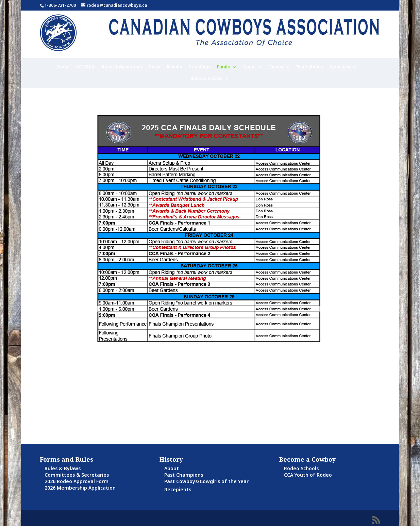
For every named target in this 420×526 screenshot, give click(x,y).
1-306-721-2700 (60, 5)
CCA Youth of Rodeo (308, 475)
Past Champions (184, 475)
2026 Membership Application (80, 488)
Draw (154, 67)
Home (63, 67)
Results (174, 67)
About (250, 67)
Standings (200, 67)
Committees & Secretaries (77, 475)
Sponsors (340, 67)
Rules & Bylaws (206, 79)
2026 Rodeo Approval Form (77, 481)
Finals (223, 67)
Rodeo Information (122, 67)
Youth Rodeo (310, 67)
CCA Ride (86, 67)
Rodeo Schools (301, 468)
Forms (276, 67)
